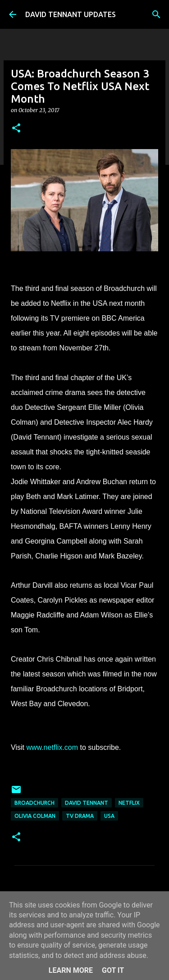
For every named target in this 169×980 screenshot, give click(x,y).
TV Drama (80, 816)
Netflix (129, 803)
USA (109, 816)
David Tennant (87, 803)
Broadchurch (34, 803)
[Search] (156, 14)
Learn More (71, 970)
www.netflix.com (52, 747)
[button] (16, 129)
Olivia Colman (35, 816)
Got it (113, 970)
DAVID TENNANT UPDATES (71, 14)
